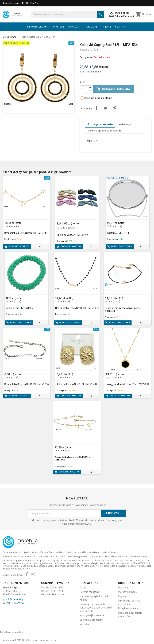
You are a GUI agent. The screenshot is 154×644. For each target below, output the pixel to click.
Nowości (74, 27)
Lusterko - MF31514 (118, 233)
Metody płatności (128, 592)
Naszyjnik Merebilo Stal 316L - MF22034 (128, 384)
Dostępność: (86, 57)
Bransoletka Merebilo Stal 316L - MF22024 (72, 459)
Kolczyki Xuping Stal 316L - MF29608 (77, 384)
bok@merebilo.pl (15, 599)
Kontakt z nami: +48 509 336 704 (21, 3)
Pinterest (115, 108)
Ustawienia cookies (12, 632)
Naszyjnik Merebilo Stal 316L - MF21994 (77, 308)
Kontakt (121, 27)
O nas (83, 588)
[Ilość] (84, 89)
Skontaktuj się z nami (91, 620)
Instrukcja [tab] (125, 124)
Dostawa (123, 588)
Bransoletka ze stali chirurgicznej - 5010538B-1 (124, 310)
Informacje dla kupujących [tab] (104, 131)
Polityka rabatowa (90, 592)
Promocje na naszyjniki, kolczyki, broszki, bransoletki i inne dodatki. (96, 608)
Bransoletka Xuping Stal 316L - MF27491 (27, 233)
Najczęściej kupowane (92, 615)
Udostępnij (97, 108)
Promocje (90, 27)
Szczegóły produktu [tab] (100, 124)
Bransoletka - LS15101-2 (20, 308)
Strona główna (38, 27)
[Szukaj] (68, 14)
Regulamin (124, 596)
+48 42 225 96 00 (15, 603)
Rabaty (106, 27)
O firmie (59, 27)
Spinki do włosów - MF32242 (72, 235)
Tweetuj (106, 108)
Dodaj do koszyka (113, 89)
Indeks (83, 50)
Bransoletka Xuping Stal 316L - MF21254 (27, 384)
